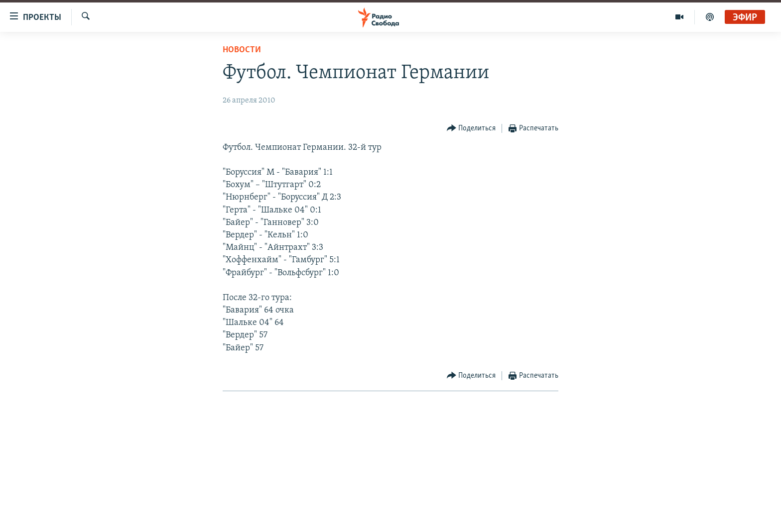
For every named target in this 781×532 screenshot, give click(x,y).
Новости (242, 50)
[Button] (471, 129)
